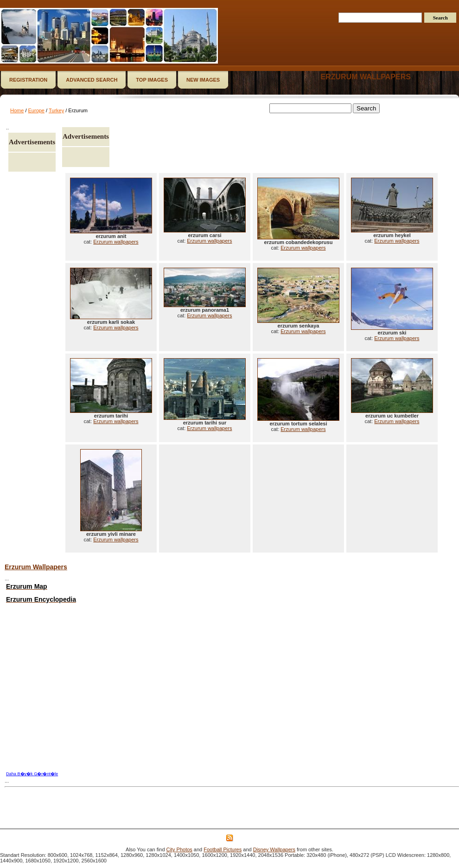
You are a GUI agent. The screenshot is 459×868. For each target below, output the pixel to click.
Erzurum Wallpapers (36, 567)
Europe (36, 110)
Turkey (56, 110)
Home (17, 110)
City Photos (179, 849)
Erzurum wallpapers (365, 77)
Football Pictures (223, 849)
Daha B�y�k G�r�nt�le (32, 774)
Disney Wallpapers (274, 849)
